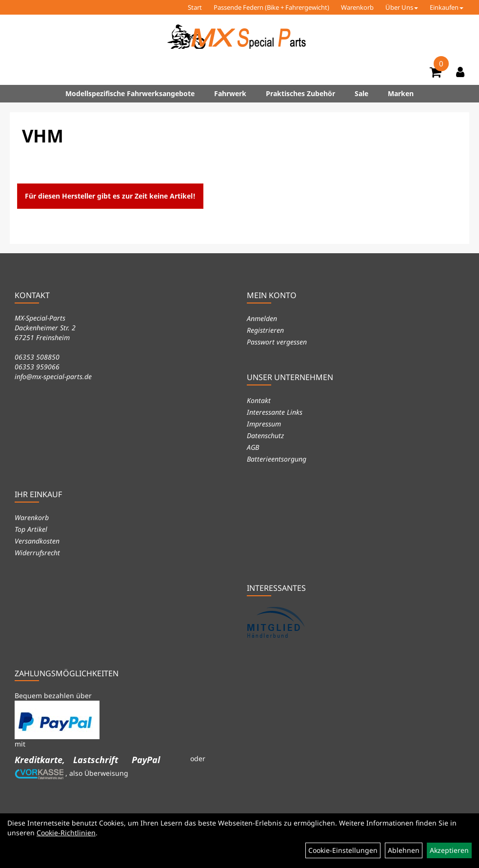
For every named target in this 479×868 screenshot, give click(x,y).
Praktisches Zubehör (300, 93)
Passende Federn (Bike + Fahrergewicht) (271, 7)
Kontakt (259, 400)
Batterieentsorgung (277, 459)
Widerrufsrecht (37, 553)
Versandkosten (37, 541)
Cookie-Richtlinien (66, 833)
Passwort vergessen (277, 342)
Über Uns (402, 7)
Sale (361, 93)
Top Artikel (31, 529)
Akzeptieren (449, 850)
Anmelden (262, 318)
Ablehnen (404, 850)
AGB (253, 447)
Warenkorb (357, 7)
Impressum (264, 424)
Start (195, 7)
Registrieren (265, 330)
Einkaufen (447, 7)
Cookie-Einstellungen (343, 850)
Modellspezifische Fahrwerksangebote (130, 93)
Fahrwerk (230, 93)
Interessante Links (275, 412)
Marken (401, 93)
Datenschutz (265, 435)
